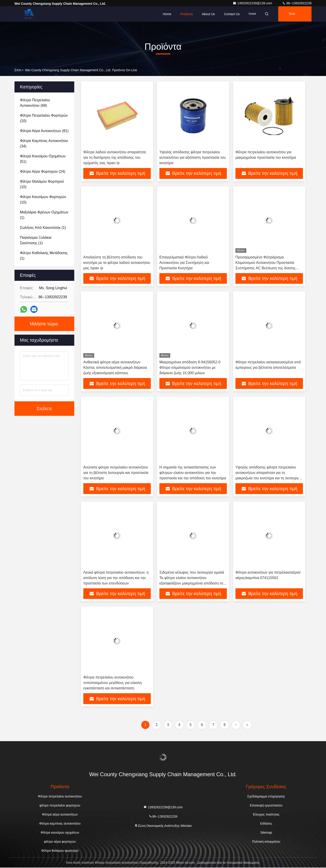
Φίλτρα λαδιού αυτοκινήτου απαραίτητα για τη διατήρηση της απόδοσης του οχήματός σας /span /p (115, 157)
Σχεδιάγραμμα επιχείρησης (266, 797)
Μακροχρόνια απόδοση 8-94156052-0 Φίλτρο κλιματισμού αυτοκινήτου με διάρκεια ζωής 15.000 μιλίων (190, 368)
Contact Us (230, 14)
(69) (35, 103)
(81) (44, 131)
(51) (43, 159)
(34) (44, 143)
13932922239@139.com (253, 3)
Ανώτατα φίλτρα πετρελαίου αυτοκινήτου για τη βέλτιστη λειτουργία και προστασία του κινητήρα (116, 473)
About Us (207, 14)
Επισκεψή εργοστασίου (266, 806)
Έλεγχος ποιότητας (266, 815)
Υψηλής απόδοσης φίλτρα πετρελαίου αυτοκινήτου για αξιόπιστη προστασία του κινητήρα (193, 157)
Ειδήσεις (266, 824)
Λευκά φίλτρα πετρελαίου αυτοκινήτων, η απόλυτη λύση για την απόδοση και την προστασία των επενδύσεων (116, 578)
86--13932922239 (297, 3)
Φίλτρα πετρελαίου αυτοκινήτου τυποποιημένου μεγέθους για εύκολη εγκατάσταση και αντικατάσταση (113, 683)
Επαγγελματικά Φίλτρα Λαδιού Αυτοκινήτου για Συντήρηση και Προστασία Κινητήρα (184, 263)
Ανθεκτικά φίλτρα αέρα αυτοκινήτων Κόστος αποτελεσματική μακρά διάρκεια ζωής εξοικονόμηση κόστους (115, 368)
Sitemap (266, 833)
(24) (43, 171)
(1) (44, 215)
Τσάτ (291, 14)
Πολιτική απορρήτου (266, 842)
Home (166, 14)
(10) (44, 118)
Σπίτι (18, 70)
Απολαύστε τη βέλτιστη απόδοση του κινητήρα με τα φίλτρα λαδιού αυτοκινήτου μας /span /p (117, 263)
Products (185, 14)
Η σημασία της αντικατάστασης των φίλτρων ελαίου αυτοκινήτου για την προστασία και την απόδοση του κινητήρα (193, 473)
